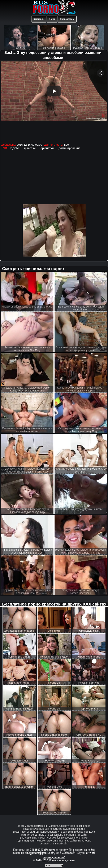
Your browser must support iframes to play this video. (54, 102)
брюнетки (47, 148)
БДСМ (15, 148)
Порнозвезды (67, 19)
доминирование (70, 148)
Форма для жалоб (54, 857)
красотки (29, 148)
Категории (39, 19)
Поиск (52, 19)
